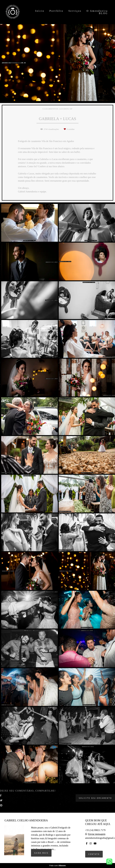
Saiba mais (41, 853)
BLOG (103, 13)
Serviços (76, 11)
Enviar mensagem (97, 834)
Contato (94, 854)
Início (40, 11)
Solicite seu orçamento (95, 798)
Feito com (57, 866)
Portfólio (57, 11)
